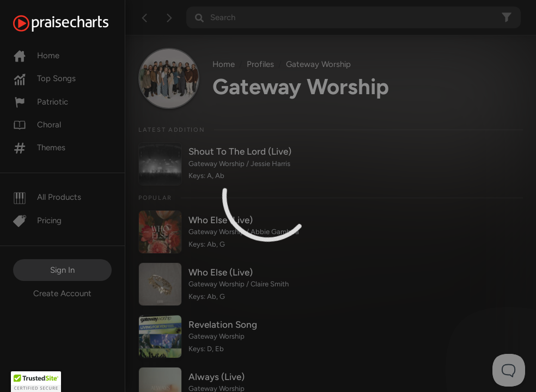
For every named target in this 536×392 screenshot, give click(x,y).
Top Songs (44, 78)
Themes (39, 148)
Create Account (62, 293)
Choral (37, 125)
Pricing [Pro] (37, 220)
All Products (47, 197)
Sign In (62, 270)
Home (36, 56)
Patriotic (41, 102)
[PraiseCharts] (74, 23)
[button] (36, 382)
